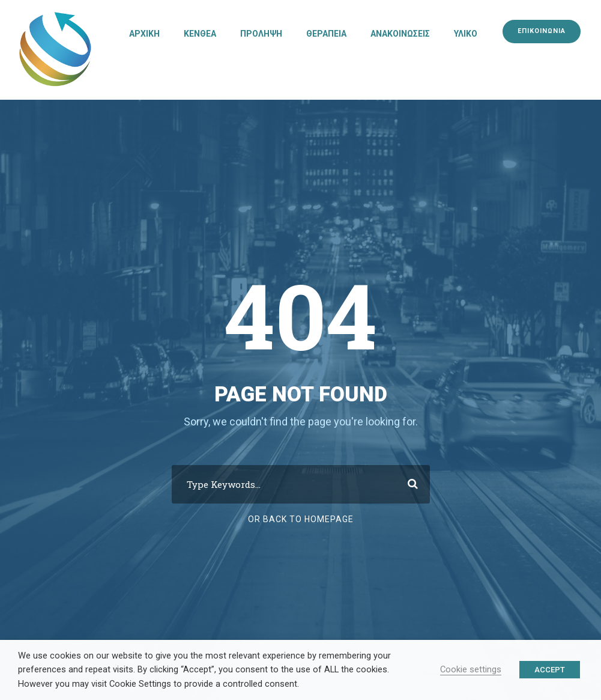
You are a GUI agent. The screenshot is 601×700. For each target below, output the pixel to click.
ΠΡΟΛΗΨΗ (261, 34)
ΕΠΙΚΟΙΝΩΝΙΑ (542, 31)
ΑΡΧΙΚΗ (144, 34)
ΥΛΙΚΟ (466, 34)
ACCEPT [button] (550, 670)
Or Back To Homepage (301, 519)
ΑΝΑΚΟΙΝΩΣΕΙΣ (400, 34)
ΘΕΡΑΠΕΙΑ (326, 34)
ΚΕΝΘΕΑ (200, 34)
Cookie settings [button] (471, 669)
